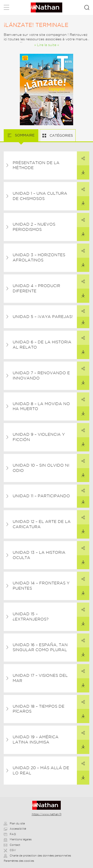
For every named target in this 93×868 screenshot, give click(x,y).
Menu (6, 8)
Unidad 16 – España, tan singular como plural (40, 647)
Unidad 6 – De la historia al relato (42, 345)
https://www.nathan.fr (47, 814)
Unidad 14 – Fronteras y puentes (41, 586)
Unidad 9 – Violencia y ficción (39, 437)
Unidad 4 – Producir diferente (36, 288)
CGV (10, 850)
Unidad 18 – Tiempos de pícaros (39, 709)
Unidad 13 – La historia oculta (39, 555)
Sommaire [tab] (24, 135)
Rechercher (87, 7)
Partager (81, 156)
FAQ (10, 834)
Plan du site (14, 823)
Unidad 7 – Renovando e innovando (41, 375)
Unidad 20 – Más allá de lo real (41, 770)
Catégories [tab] (61, 135)
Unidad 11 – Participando (41, 496)
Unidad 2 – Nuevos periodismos (34, 227)
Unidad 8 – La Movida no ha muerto (41, 406)
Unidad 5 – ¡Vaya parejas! (43, 317)
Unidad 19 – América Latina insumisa (36, 740)
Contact (12, 845)
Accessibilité (15, 829)
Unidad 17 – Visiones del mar (40, 678)
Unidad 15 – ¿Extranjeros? (31, 617)
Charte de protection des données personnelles (37, 856)
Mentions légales (18, 839)
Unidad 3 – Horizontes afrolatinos (39, 257)
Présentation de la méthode (36, 165)
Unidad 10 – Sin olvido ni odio (41, 468)
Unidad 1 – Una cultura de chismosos (40, 196)
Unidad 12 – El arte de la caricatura (42, 524)
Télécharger (81, 170)
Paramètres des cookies (19, 861)
